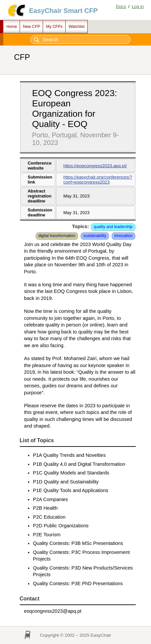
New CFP (31, 27)
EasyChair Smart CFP (63, 11)
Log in (138, 6)
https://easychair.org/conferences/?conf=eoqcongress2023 (98, 180)
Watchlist (77, 27)
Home (12, 27)
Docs (121, 6)
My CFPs (54, 27)
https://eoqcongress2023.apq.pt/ (95, 166)
